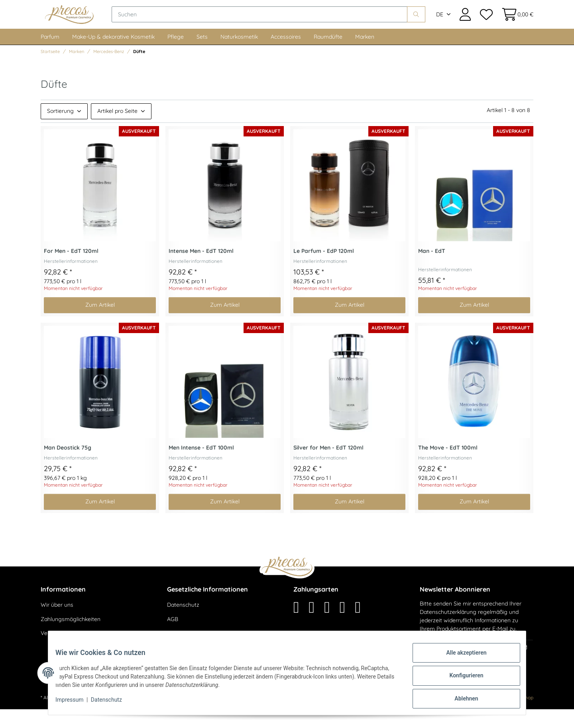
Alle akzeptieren (461, 658)
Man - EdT (432, 270)
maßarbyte (470, 716)
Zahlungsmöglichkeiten (71, 638)
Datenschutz (183, 623)
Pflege (176, 55)
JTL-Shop (523, 716)
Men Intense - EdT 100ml (201, 467)
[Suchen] (285, 24)
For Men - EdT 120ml (71, 270)
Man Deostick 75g (68, 467)
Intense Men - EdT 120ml (201, 270)
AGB (173, 638)
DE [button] (440, 24)
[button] (465, 24)
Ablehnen (461, 700)
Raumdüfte (328, 55)
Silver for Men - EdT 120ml (328, 467)
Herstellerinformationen (71, 280)
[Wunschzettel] (486, 24)
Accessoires (286, 55)
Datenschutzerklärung (448, 631)
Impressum (75, 703)
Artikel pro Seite (117, 130)
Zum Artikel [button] (100, 324)
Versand (137, 716)
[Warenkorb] (515, 24)
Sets (202, 55)
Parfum (50, 55)
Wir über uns (57, 623)
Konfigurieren (461, 679)
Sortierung (60, 130)
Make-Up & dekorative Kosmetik (113, 55)
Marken (365, 55)
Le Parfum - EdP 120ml (324, 270)
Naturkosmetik (239, 55)
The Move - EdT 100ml (448, 467)
